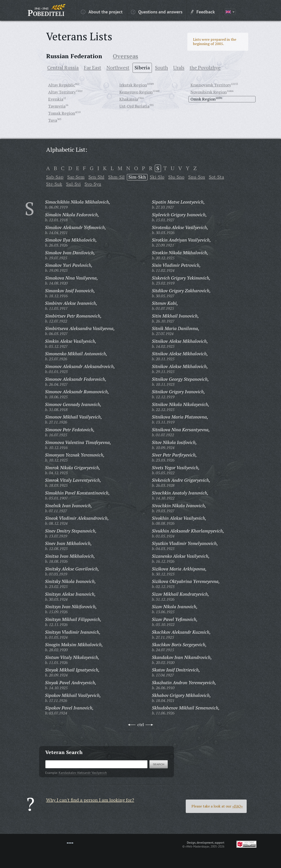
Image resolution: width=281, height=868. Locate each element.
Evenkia (56, 99)
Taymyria (57, 106)
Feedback (203, 12)
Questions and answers (157, 12)
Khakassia (129, 99)
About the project (102, 12)
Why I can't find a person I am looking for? (90, 800)
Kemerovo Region (136, 92)
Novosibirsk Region (209, 92)
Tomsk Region (62, 113)
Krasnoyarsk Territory (211, 85)
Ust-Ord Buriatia (134, 106)
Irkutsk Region (133, 85)
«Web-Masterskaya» (197, 846)
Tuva (53, 120)
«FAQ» (238, 806)
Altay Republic (62, 85)
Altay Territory (62, 92)
